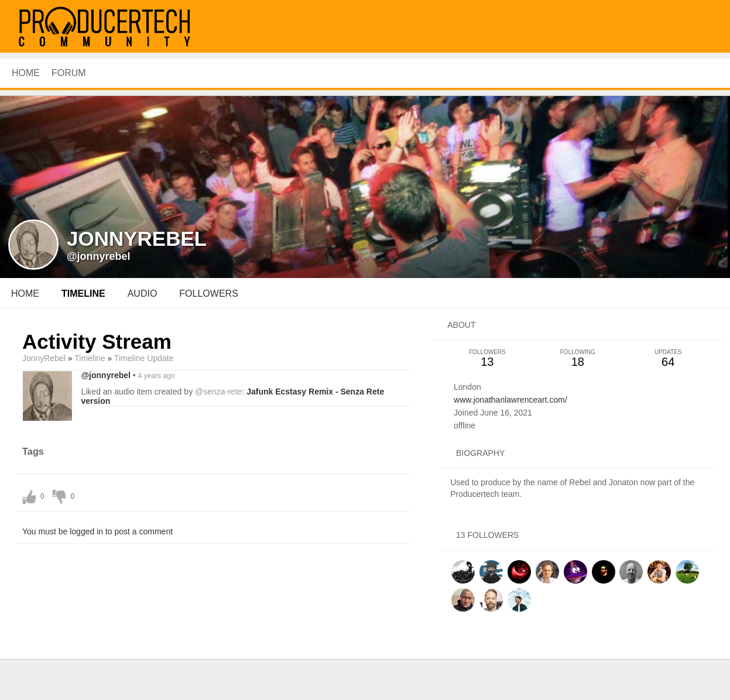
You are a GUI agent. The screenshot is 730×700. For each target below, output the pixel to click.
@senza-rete (218, 392)
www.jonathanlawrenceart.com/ (510, 400)
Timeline (83, 294)
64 (668, 358)
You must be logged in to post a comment (97, 531)
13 (487, 358)
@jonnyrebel (99, 256)
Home (25, 294)
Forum (69, 73)
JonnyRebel (44, 358)
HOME (26, 73)
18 (578, 358)
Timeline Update (144, 358)
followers (208, 294)
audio (143, 294)
